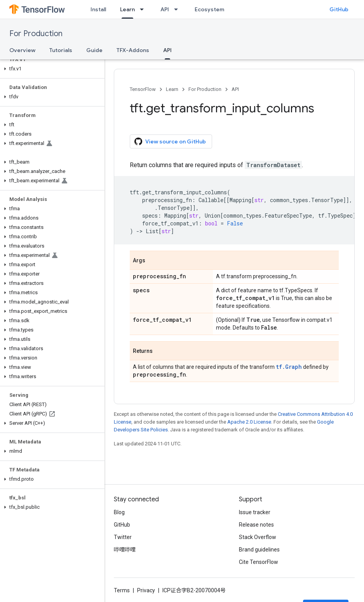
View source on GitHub (170, 141)
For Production (36, 34)
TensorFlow (143, 89)
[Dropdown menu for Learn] (144, 9)
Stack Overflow (258, 537)
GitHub (339, 9)
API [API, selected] (167, 50)
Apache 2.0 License (249, 422)
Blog (119, 512)
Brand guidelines (259, 550)
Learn (172, 89)
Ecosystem (209, 9)
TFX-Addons (133, 50)
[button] (51, 69)
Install (98, 9)
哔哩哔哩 (125, 550)
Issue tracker (255, 512)
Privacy (146, 590)
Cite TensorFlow (259, 562)
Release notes (256, 525)
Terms (122, 590)
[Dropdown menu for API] (178, 9)
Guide (94, 50)
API (165, 9)
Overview (22, 50)
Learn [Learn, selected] (127, 9)
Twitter (123, 537)
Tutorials (61, 50)
